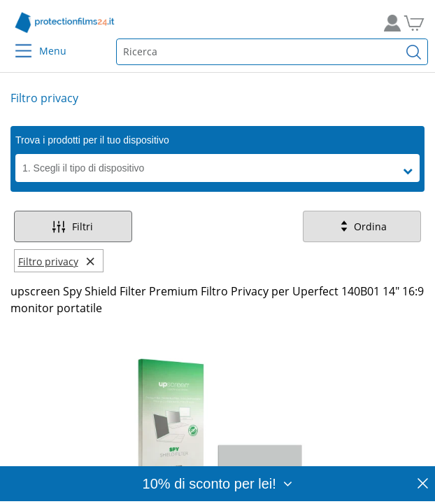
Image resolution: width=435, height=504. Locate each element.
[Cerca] (414, 52)
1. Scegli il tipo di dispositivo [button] (83, 168)
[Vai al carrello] (419, 23)
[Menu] (15, 42)
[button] (411, 171)
